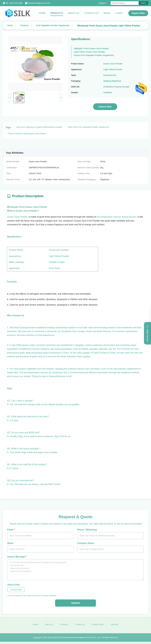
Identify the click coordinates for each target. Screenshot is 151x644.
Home (42, 13)
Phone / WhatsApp (87, 530)
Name (10, 543)
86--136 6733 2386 (14, 3)
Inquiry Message (17, 557)
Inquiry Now (138, 13)
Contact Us (91, 13)
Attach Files (14, 585)
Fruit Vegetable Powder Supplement (53, 25)
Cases (119, 13)
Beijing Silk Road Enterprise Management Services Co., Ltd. (77, 638)
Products (57, 13)
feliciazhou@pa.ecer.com (39, 3)
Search (143, 3)
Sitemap (114, 625)
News (107, 13)
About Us (74, 13)
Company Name (86, 543)
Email (11, 530)
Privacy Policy (98, 625)
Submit (75, 603)
